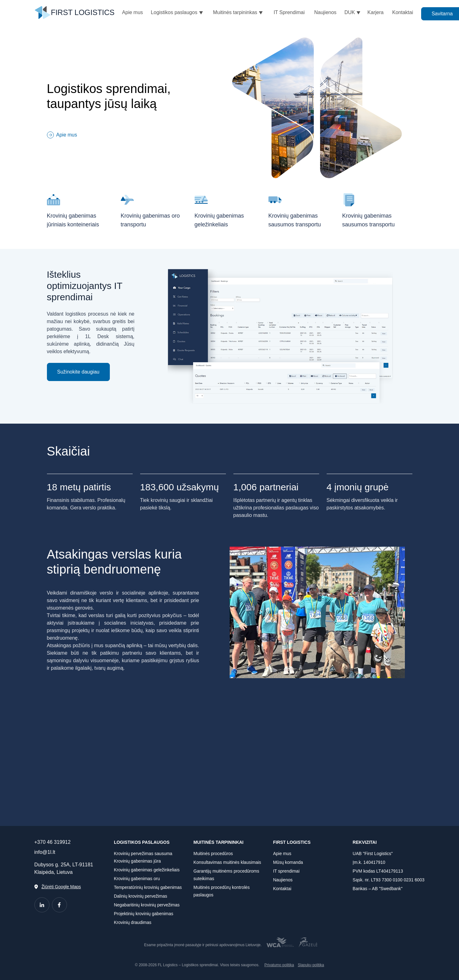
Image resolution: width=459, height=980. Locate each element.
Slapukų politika (311, 965)
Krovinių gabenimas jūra (137, 861)
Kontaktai (282, 889)
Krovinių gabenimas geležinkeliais (147, 870)
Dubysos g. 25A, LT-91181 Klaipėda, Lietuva (64, 868)
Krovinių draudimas (133, 922)
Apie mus (282, 854)
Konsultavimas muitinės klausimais (227, 862)
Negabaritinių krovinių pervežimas (147, 905)
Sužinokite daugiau (78, 372)
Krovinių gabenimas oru (137, 879)
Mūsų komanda (288, 862)
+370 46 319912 (53, 842)
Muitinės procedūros (213, 854)
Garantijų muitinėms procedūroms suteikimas (226, 875)
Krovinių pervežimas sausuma (143, 854)
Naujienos (283, 880)
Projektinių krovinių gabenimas (144, 914)
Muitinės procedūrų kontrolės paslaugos (222, 891)
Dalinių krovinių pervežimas (140, 896)
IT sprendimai (286, 871)
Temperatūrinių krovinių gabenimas (148, 887)
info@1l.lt (45, 852)
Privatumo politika (279, 965)
